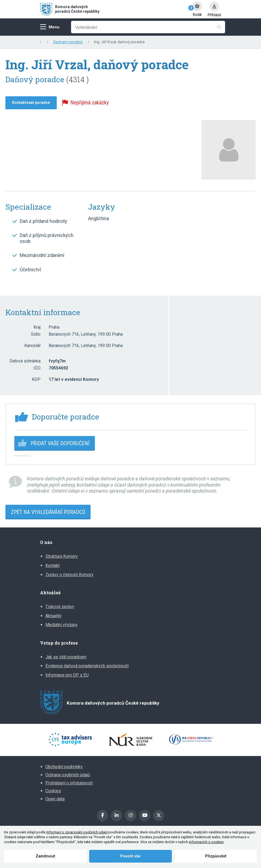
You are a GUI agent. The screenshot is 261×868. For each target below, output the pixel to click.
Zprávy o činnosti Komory (69, 575)
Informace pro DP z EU (67, 675)
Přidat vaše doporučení (60, 443)
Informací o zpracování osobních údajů (77, 832)
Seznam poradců (68, 42)
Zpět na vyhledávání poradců (48, 512)
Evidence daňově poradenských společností (87, 666)
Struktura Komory (62, 556)
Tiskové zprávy (60, 607)
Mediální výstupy (61, 625)
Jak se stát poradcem (66, 657)
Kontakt (53, 565)
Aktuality (53, 616)
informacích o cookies (206, 842)
